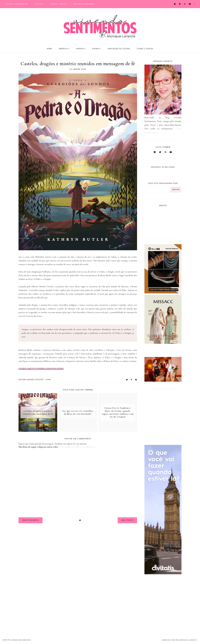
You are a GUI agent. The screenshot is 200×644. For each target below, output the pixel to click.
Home (49, 49)
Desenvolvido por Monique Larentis (180, 640)
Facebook (83, 447)
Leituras (39, 4)
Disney (96, 49)
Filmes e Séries (59, 4)
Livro (48, 380)
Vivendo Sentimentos (16, 4)
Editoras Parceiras (84, 4)
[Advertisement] (163, 413)
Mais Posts (127, 520)
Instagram (63, 447)
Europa (80, 49)
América (63, 49)
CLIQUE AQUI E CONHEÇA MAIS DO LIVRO (41, 368)
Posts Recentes (31, 520)
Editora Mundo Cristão (31, 380)
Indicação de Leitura (119, 49)
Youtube (73, 447)
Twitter (92, 447)
